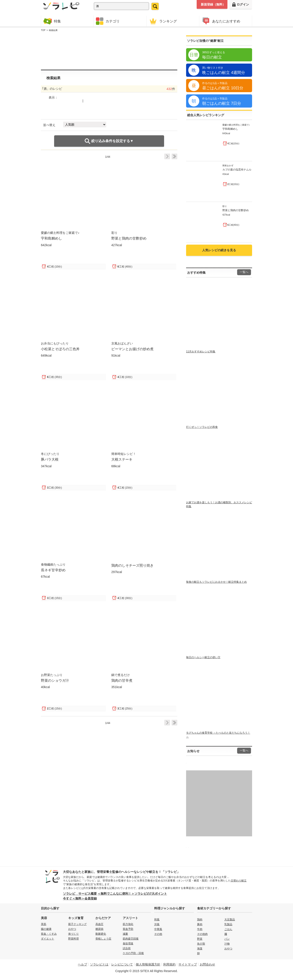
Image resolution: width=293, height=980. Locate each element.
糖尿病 (99, 929)
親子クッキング (77, 924)
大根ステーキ (122, 459)
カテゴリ (108, 21)
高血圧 (99, 924)
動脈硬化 (101, 934)
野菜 (200, 939)
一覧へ (244, 272)
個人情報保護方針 (148, 964)
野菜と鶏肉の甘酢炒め (129, 238)
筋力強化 (128, 924)
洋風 (157, 924)
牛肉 (200, 929)
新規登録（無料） (213, 4)
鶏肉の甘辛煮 (122, 680)
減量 (125, 934)
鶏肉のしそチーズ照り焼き (132, 565)
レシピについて (122, 964)
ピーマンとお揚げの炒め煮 (132, 349)
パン (227, 939)
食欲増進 (128, 943)
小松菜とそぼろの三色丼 (60, 349)
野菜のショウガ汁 (55, 680)
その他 (158, 934)
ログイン (241, 5)
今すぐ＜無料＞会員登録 (80, 898)
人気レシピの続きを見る (219, 250)
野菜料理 (73, 939)
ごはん (228, 929)
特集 (52, 21)
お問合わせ (207, 964)
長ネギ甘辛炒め (53, 570)
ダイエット (48, 939)
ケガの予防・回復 (133, 953)
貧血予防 (128, 929)
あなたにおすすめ (221, 21)
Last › (174, 156)
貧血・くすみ (49, 934)
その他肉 (202, 934)
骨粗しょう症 (103, 939)
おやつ (72, 929)
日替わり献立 (239, 881)
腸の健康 (46, 929)
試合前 (127, 948)
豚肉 (200, 924)
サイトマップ (188, 964)
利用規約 (169, 964)
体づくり (73, 934)
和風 (157, 920)
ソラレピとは (99, 964)
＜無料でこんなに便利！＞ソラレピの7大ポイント (132, 894)
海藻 (200, 949)
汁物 (227, 944)
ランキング (163, 21)
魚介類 (201, 944)
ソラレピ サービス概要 (80, 894)
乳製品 (228, 924)
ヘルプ (82, 964)
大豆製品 (230, 920)
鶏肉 (200, 920)
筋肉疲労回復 (131, 939)
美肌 (44, 924)
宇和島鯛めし (51, 238)
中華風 (158, 929)
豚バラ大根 (50, 459)
